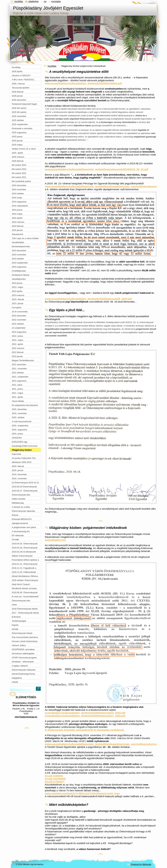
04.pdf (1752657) (55, 782)
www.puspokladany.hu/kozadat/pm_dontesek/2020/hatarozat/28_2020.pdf (88, 299)
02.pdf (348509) (54, 776)
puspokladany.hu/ (55, 540)
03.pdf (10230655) (55, 779)
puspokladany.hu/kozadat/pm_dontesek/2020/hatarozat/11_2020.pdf (85, 716)
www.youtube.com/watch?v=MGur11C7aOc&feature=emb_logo (82, 793)
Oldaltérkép (34, 1)
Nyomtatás (56, 1)
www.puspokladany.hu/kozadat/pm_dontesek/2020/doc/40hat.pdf (83, 83)
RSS (45, 1)
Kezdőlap (52, 66)
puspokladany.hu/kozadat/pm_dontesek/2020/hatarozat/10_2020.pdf (85, 713)
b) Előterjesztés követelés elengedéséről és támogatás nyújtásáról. (85, 730)
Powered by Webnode (141, 864)
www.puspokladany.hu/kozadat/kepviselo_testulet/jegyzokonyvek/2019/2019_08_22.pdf (96, 169)
